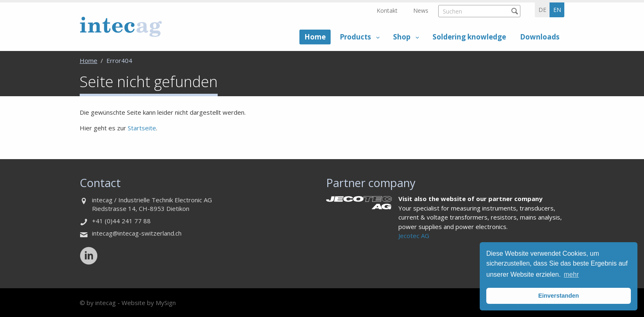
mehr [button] (571, 274)
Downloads (540, 37)
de (542, 10)
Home (315, 37)
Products (355, 37)
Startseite (142, 128)
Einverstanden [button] (558, 296)
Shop (402, 37)
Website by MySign (149, 303)
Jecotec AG (414, 236)
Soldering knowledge (469, 37)
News (421, 10)
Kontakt (387, 10)
